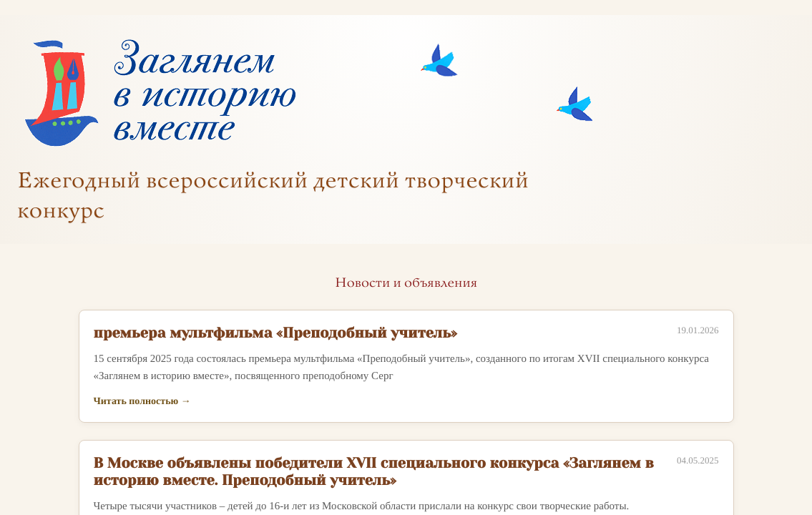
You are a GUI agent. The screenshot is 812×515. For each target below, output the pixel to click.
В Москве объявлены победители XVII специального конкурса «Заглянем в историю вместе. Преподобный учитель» (374, 472)
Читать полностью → (142, 402)
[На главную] (159, 94)
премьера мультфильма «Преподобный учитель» (275, 333)
